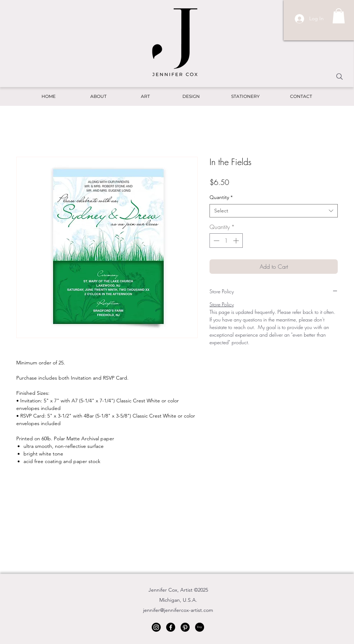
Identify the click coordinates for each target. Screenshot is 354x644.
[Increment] (237, 241)
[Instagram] (156, 627)
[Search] (340, 77)
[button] (339, 16)
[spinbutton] (226, 241)
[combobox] (274, 211)
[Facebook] (171, 627)
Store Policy (222, 304)
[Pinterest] (185, 627)
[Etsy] (200, 627)
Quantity (221, 197)
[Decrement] (216, 241)
